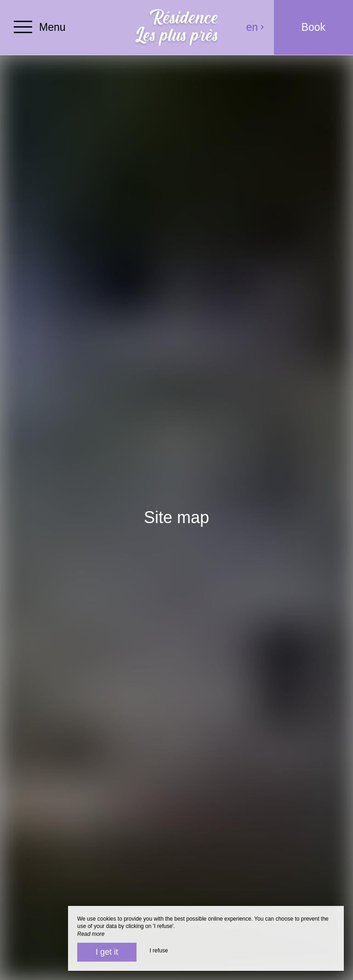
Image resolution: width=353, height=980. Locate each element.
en (256, 27)
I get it (107, 952)
